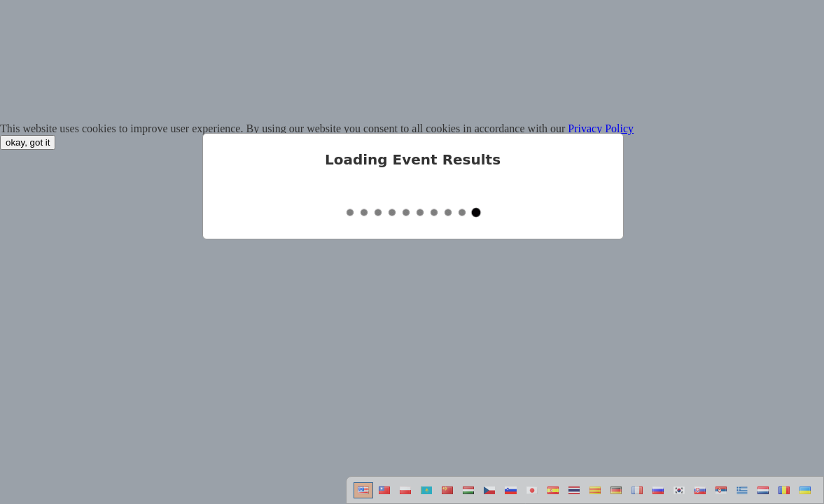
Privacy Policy (601, 128)
